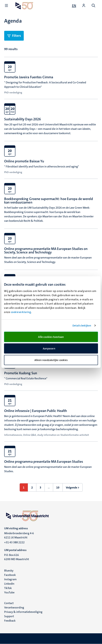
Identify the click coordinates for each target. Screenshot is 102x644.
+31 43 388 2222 (14, 542)
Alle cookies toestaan (51, 337)
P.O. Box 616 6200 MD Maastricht (17, 557)
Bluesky (9, 571)
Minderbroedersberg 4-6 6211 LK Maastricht (19, 535)
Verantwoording (14, 607)
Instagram (10, 579)
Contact (9, 603)
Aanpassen (51, 349)
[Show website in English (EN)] (74, 6)
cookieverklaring (21, 312)
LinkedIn (9, 584)
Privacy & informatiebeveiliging (23, 612)
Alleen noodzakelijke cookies (51, 360)
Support (9, 616)
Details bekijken (82, 326)
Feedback (10, 621)
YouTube (9, 592)
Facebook (10, 575)
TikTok (8, 588)
